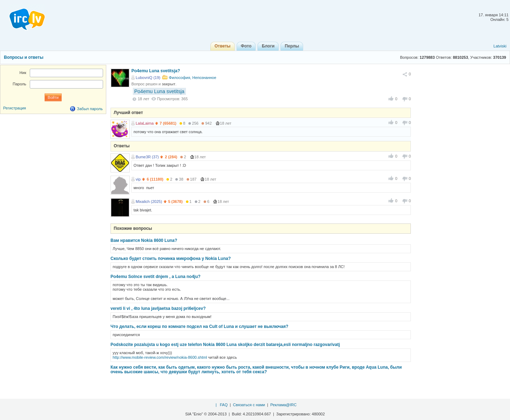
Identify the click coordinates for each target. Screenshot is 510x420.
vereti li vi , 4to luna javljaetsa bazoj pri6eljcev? (158, 308)
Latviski (500, 46)
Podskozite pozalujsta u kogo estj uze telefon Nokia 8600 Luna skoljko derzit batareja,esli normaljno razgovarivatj (225, 345)
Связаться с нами (249, 405)
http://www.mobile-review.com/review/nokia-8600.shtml (160, 357)
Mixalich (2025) (149, 202)
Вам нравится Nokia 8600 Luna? (144, 240)
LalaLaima (145, 123)
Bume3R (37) (147, 157)
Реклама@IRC (283, 405)
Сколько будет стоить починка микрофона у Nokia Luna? (171, 259)
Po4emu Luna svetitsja (159, 91)
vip (138, 179)
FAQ (224, 405)
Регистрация (15, 108)
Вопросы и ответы (24, 57)
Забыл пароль (90, 109)
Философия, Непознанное (193, 78)
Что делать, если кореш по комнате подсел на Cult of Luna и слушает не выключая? (199, 327)
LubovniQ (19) (148, 78)
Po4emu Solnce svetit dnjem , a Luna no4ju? (155, 277)
